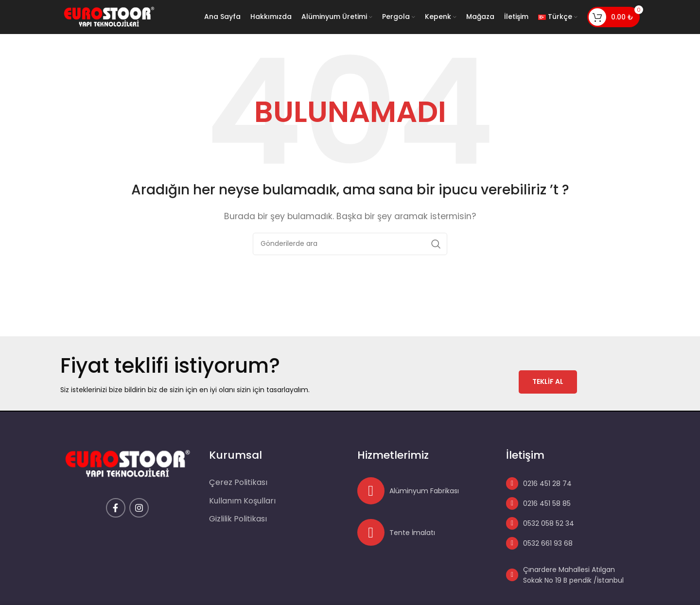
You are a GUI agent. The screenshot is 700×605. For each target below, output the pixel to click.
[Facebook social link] (116, 508)
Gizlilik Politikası (238, 519)
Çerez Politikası (238, 483)
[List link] (567, 484)
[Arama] (350, 244)
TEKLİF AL (548, 382)
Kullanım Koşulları (242, 501)
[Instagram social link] (139, 508)
